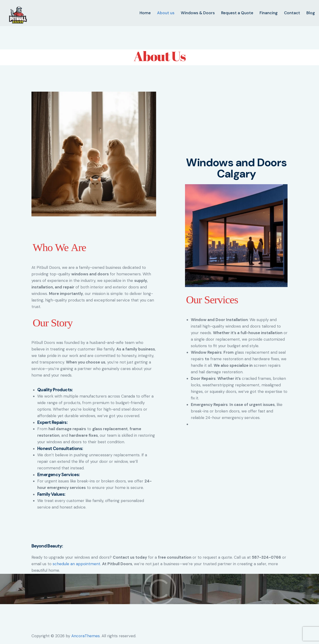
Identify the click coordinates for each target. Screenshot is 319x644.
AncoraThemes (86, 636)
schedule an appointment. (77, 564)
